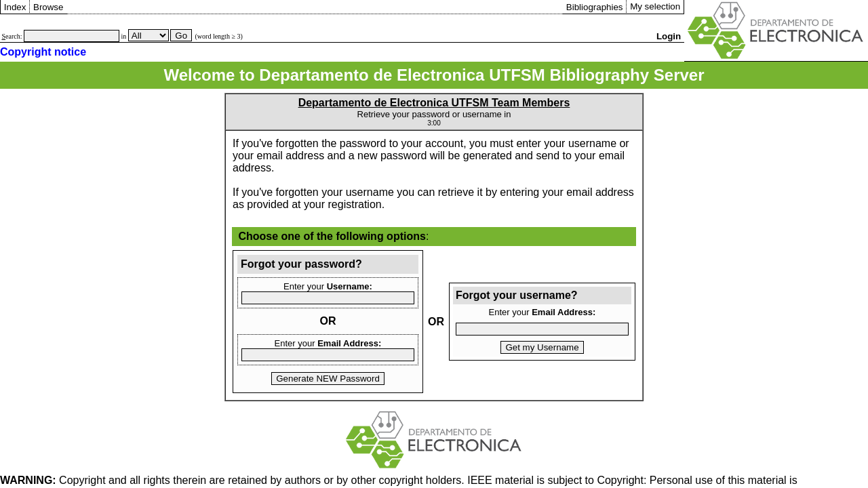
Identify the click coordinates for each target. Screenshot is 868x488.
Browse (48, 7)
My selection (655, 6)
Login (669, 36)
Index (15, 7)
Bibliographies (595, 7)
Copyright (53, 480)
